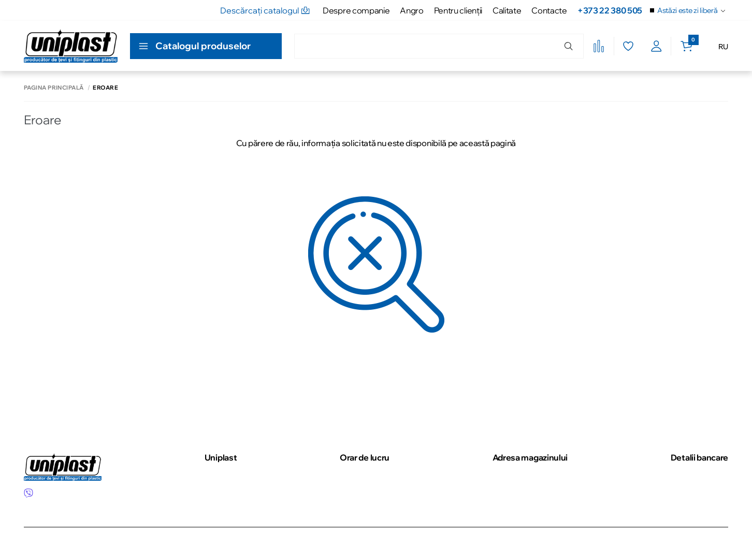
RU (723, 47)
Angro (411, 10)
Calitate (507, 10)
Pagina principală (54, 88)
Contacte (549, 10)
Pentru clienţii (458, 10)
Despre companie (356, 10)
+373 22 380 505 (610, 10)
